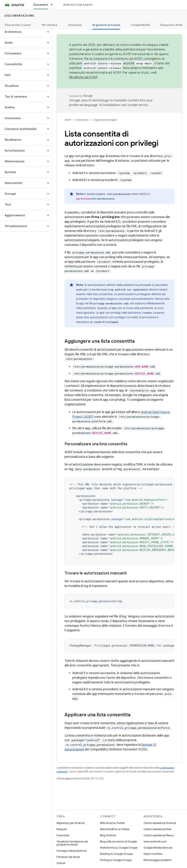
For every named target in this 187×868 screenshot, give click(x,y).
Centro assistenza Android (160, 823)
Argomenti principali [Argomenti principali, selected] (106, 25)
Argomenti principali (105, 120)
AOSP (68, 120)
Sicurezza (75, 25)
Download (63, 835)
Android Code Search (78, 5)
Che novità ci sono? (18, 25)
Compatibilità (140, 25)
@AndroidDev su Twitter (115, 829)
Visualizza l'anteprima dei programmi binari (72, 843)
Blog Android (108, 835)
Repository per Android (71, 823)
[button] (23, 32)
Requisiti (62, 829)
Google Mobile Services (158, 848)
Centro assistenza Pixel (157, 829)
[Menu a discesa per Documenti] (53, 5)
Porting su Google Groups (116, 860)
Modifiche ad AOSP (83, 77)
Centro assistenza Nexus (159, 835)
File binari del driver (68, 857)
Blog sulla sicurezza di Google (118, 841)
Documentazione (20, 16)
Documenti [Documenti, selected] (41, 5)
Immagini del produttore (72, 851)
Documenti (82, 120)
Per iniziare (50, 25)
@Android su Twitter (112, 823)
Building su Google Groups (116, 854)
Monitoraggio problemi (158, 860)
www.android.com (155, 841)
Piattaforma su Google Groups (119, 848)
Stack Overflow (153, 854)
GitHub (61, 863)
